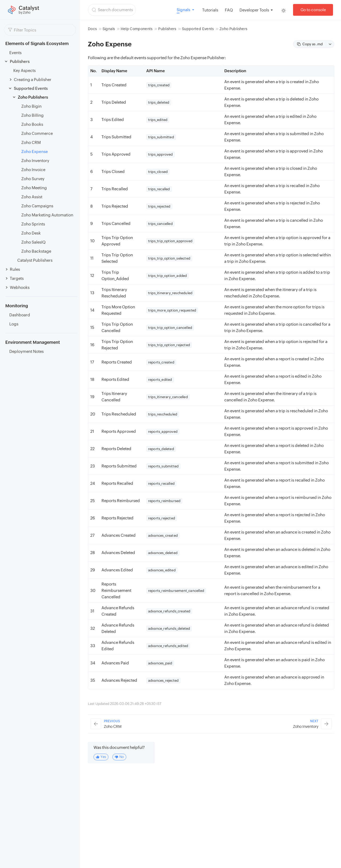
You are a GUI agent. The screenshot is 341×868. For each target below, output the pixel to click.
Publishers (20, 61)
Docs (92, 29)
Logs (14, 324)
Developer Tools (254, 10)
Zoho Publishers (33, 97)
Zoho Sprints (33, 224)
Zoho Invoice (33, 170)
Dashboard (20, 315)
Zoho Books (32, 124)
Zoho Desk (31, 233)
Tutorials (210, 10)
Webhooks (20, 287)
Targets (17, 278)
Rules (15, 269)
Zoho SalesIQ (33, 242)
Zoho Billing (33, 115)
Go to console (313, 10)
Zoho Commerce (37, 133)
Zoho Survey (33, 179)
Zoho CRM (31, 142)
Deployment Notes (27, 351)
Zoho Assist (32, 197)
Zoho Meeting (34, 188)
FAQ (229, 10)
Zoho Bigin (31, 106)
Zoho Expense (35, 152)
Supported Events (31, 88)
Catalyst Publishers (35, 260)
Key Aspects (25, 70)
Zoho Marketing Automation (47, 215)
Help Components (137, 29)
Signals (109, 29)
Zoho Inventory (35, 161)
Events (15, 53)
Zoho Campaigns (37, 206)
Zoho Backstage (36, 251)
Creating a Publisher (33, 80)
